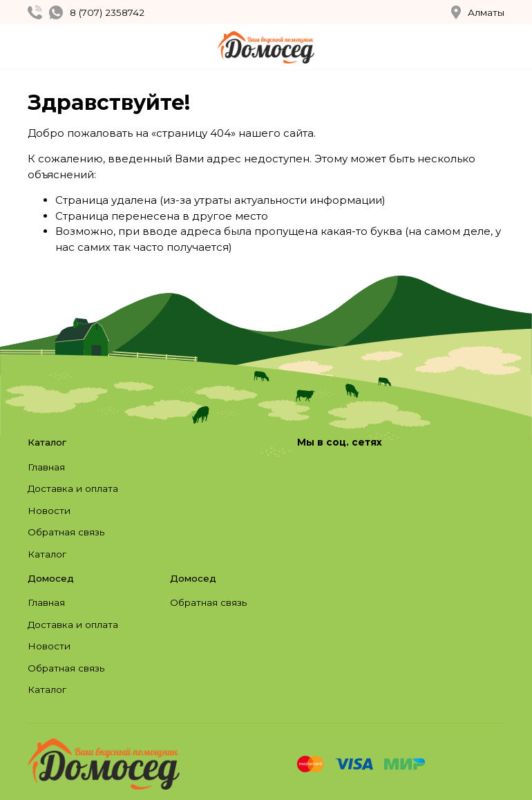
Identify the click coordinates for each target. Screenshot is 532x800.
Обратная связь (66, 532)
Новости (49, 511)
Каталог (47, 554)
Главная (46, 467)
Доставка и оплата (73, 488)
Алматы (478, 12)
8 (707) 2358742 (107, 12)
